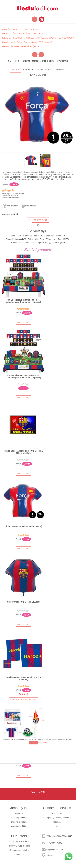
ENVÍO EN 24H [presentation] (38, 75)
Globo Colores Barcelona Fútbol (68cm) (23, 526)
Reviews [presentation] (60, 70)
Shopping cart (42, 19)
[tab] (15, 70)
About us (19, 813)
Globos (12, 236)
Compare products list (19, 850)
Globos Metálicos (13, 239)
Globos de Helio (30, 236)
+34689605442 (55, 843)
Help (57, 826)
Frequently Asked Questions (57, 818)
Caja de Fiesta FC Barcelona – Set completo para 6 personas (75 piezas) (23, 376)
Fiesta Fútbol (46, 239)
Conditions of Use (19, 826)
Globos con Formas (53, 236)
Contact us (57, 813)
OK (33, 743)
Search (19, 854)
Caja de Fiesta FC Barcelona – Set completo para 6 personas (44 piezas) (23, 301)
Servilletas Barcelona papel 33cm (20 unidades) (23, 678)
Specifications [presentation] (44, 70)
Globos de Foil (18, 243)
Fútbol (30, 239)
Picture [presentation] (15, 70)
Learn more (42, 743)
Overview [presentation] (28, 70)
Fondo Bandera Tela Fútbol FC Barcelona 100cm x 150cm (23, 452)
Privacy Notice (19, 818)
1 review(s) (6, 194)
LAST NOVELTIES (19, 842)
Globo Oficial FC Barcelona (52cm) (23, 602)
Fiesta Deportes (38, 243)
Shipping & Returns (19, 822)
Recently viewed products (19, 846)
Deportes (56, 243)
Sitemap (57, 822)
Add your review (17, 194)
